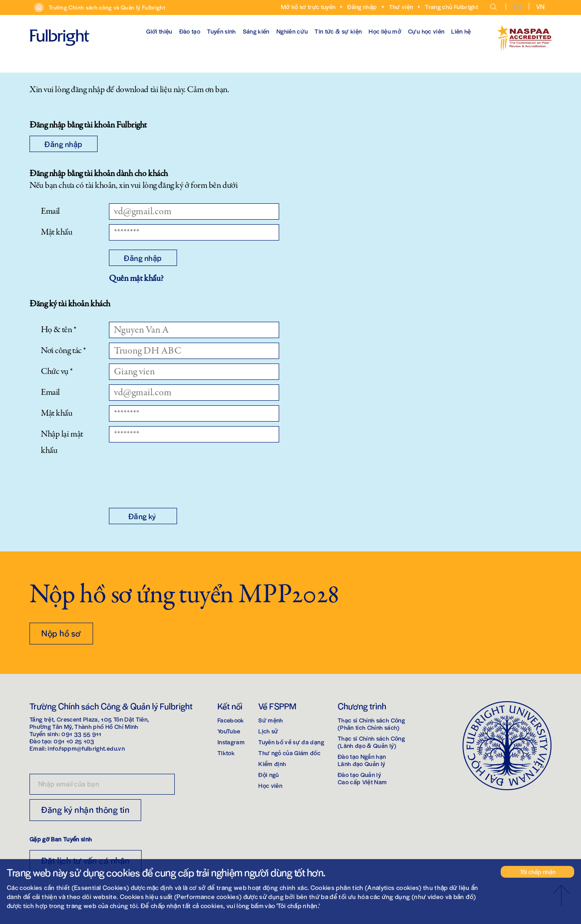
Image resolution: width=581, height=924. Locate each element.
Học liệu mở (385, 31)
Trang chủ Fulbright (451, 7)
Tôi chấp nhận (538, 872)
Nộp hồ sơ (61, 633)
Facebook (231, 720)
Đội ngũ (268, 774)
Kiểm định (272, 764)
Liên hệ (461, 31)
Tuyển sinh (222, 31)
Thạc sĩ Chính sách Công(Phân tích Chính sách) (371, 724)
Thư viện (401, 7)
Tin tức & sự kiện (338, 31)
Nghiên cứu (292, 31)
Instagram (231, 742)
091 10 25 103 (74, 741)
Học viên (270, 785)
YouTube (229, 731)
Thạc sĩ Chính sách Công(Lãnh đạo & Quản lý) (371, 742)
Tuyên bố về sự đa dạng (291, 742)
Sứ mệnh (271, 720)
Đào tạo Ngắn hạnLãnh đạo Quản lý (362, 760)
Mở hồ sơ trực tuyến (308, 7)
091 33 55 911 (81, 734)
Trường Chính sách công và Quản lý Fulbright (107, 7)
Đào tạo (190, 31)
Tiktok (226, 753)
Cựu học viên (426, 31)
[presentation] (178, 481)
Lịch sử (268, 731)
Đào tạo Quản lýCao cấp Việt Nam (362, 778)
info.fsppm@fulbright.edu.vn (86, 748)
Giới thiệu (159, 31)
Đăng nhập (362, 7)
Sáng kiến (256, 31)
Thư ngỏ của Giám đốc (289, 753)
